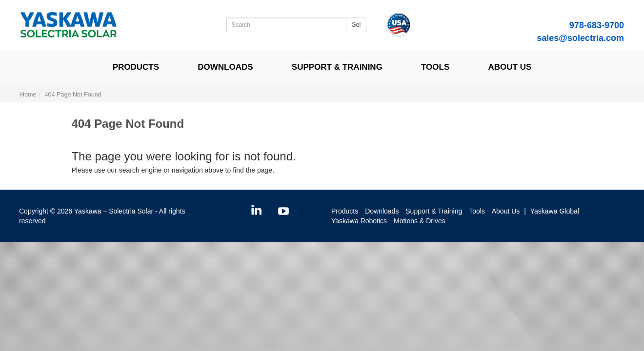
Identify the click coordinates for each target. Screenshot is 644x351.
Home (28, 95)
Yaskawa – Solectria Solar (114, 211)
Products (136, 67)
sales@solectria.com (580, 38)
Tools (435, 67)
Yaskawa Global (555, 211)
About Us (510, 67)
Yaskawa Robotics (359, 221)
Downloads (225, 67)
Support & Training (337, 67)
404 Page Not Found (73, 95)
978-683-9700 (597, 25)
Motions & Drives (420, 221)
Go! (356, 25)
